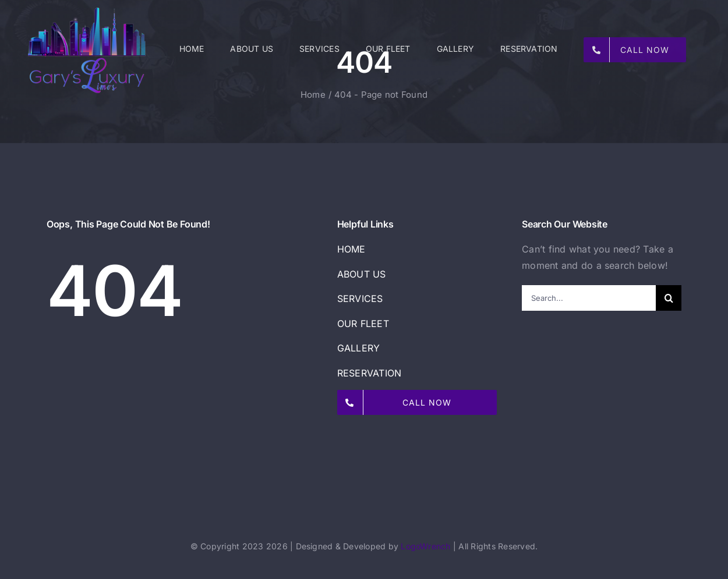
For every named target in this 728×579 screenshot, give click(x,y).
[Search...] (589, 298)
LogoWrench (425, 546)
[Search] (669, 298)
